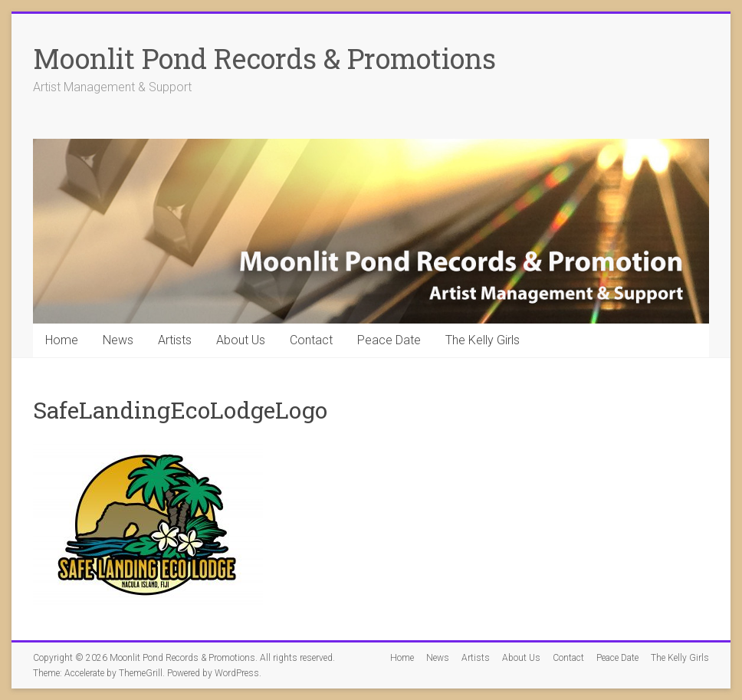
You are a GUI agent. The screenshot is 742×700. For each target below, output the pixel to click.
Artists (175, 340)
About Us (241, 340)
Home (62, 340)
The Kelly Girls (483, 340)
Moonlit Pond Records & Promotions (264, 58)
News (118, 340)
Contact (311, 340)
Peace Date (389, 340)
